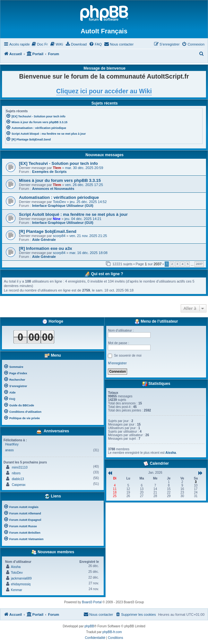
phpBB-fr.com (112, 632)
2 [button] (172, 264)
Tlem (57, 168)
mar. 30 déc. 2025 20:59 (84, 168)
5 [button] (188, 264)
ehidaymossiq (21, 584)
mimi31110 (20, 467)
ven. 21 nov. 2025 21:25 (88, 236)
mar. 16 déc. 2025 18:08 (88, 253)
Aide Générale (44, 240)
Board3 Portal (92, 602)
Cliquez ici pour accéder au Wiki (104, 91)
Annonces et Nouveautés (53, 189)
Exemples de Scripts (49, 172)
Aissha (16, 567)
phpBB (89, 626)
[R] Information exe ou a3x (46, 248)
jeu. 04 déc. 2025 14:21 (83, 219)
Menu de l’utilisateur (156, 322)
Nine (57, 219)
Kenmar (17, 590)
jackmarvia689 (21, 578)
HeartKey (12, 444)
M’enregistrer (117, 363)
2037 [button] (199, 264)
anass (9, 450)
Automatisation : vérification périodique (59, 197)
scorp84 (59, 236)
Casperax (19, 485)
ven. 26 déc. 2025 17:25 (84, 185)
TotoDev (59, 202)
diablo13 (18, 479)
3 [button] (177, 264)
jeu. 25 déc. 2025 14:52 (88, 202)
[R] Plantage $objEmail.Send (48, 231)
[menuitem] (40, 44)
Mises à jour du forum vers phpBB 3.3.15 (60, 180)
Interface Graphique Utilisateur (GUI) (63, 206)
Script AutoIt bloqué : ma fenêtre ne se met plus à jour (73, 214)
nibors (16, 473)
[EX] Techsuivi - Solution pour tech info (58, 163)
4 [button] (182, 264)
